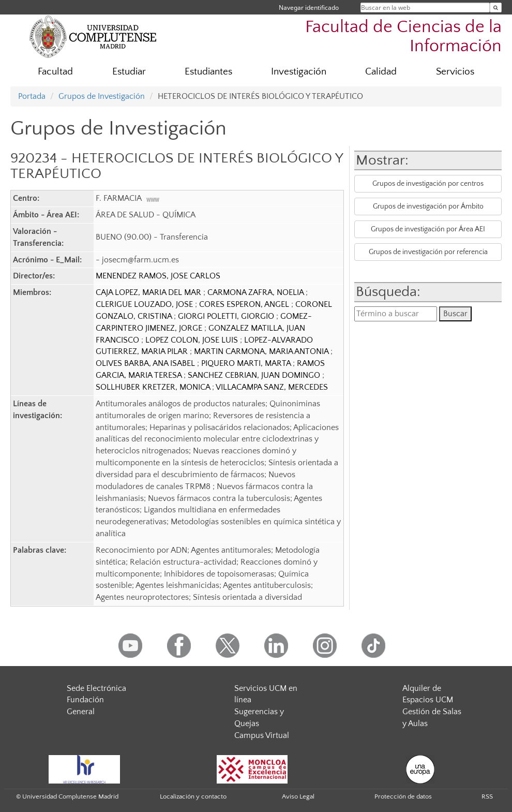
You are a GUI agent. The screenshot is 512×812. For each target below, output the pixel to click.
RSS (487, 796)
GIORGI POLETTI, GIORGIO (227, 316)
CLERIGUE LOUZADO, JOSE (145, 304)
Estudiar (129, 72)
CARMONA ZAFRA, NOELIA (257, 292)
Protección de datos (403, 796)
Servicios (455, 72)
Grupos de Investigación (102, 96)
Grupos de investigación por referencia (428, 252)
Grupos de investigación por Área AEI (428, 229)
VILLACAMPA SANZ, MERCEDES (272, 387)
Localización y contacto (193, 796)
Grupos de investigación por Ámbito (428, 206)
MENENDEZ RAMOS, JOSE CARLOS (158, 276)
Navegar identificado (309, 8)
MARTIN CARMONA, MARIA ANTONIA (262, 351)
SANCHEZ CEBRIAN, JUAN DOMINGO (255, 375)
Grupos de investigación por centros (428, 184)
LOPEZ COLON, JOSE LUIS (193, 340)
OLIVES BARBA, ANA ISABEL (146, 363)
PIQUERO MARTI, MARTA (247, 363)
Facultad (55, 72)
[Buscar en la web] (496, 8)
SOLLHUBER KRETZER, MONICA (154, 387)
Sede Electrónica (96, 688)
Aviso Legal (298, 796)
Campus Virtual (262, 735)
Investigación (299, 72)
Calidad (381, 72)
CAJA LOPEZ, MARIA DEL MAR (149, 292)
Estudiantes (208, 72)
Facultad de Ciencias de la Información (403, 37)
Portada (32, 96)
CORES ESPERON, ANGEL (245, 304)
